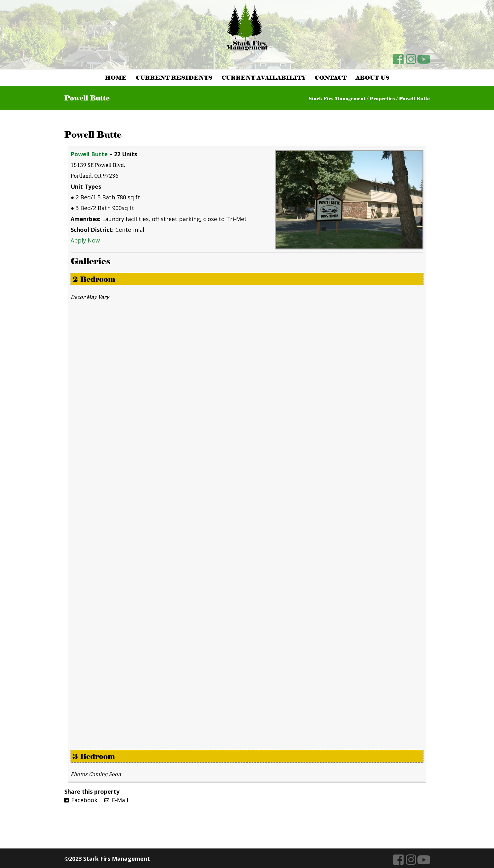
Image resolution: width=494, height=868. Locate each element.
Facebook (81, 800)
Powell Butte (93, 134)
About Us (373, 78)
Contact (331, 78)
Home (116, 78)
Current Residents (174, 78)
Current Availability (264, 78)
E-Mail (116, 800)
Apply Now (85, 240)
